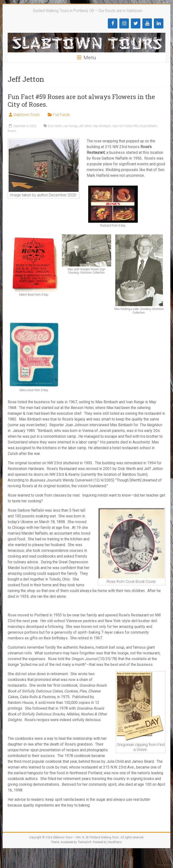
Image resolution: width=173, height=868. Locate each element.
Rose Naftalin (149, 126)
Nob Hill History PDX (126, 126)
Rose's (12, 131)
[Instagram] (124, 23)
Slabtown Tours (26, 115)
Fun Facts (61, 115)
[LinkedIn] (159, 23)
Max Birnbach (102, 126)
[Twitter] (136, 23)
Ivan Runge (70, 126)
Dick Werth (55, 126)
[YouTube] (147, 23)
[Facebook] (113, 23)
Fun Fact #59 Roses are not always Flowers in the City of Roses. (81, 100)
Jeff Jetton (85, 126)
